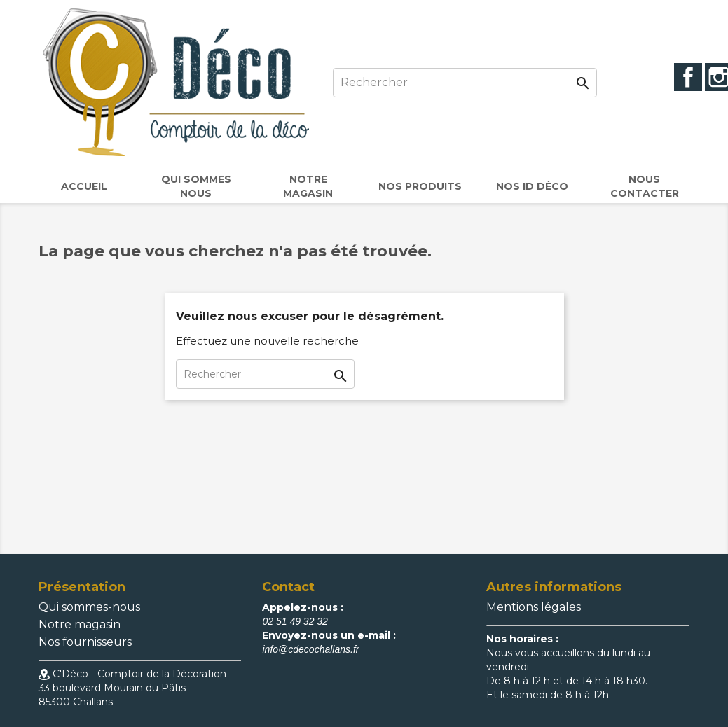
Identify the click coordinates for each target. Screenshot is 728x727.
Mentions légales (534, 607)
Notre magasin (80, 624)
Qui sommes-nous (89, 607)
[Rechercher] (465, 83)
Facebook (688, 77)
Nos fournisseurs (85, 642)
